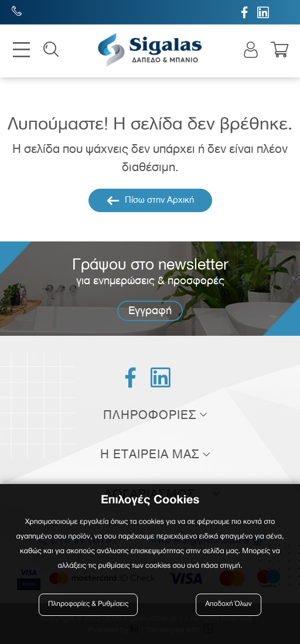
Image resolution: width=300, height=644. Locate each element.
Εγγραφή (150, 310)
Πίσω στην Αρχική (150, 200)
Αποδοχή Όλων (229, 604)
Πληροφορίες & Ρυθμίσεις (88, 604)
